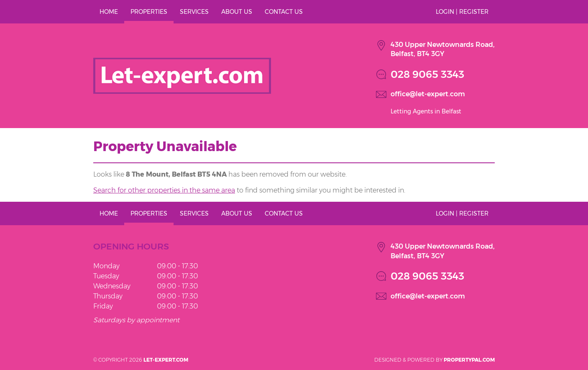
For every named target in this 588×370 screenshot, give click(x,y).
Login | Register (462, 12)
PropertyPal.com (469, 360)
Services (194, 12)
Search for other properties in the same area (164, 190)
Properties (149, 12)
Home (109, 12)
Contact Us (284, 12)
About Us (237, 12)
